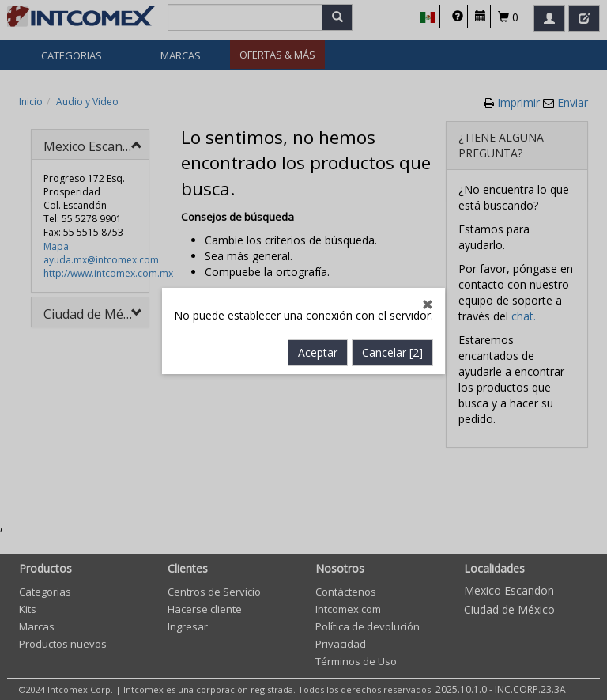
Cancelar (392, 336)
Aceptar (318, 336)
